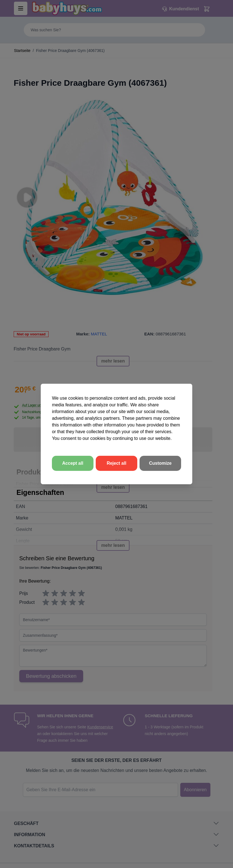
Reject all (116, 463)
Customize (160, 463)
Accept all (73, 463)
